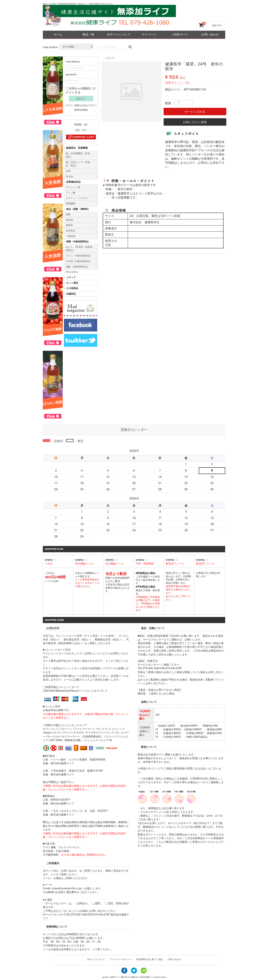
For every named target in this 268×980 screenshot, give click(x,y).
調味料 (69, 225)
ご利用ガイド (180, 34)
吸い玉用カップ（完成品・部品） (78, 164)
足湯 (68, 171)
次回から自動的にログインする (81, 90)
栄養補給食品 (73, 182)
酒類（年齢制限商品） (78, 241)
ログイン (81, 98)
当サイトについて (119, 34)
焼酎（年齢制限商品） (78, 266)
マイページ (149, 34)
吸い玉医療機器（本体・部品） (79, 155)
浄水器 (69, 176)
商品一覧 (88, 34)
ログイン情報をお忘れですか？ (81, 105)
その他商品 (72, 288)
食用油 (69, 220)
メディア (110, 58)
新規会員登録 (81, 110)
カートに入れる (195, 111)
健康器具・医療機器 (77, 148)
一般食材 (71, 236)
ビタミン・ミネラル (77, 198)
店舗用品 (71, 294)
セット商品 (72, 283)
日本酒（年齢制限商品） (79, 261)
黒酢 (68, 214)
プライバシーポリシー (121, 959)
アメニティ (72, 272)
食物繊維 (71, 203)
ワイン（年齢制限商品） (79, 256)
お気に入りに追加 (195, 122)
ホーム (58, 34)
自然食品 (71, 231)
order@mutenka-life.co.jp (67, 888)
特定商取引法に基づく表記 (150, 959)
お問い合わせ (210, 34)
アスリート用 (73, 187)
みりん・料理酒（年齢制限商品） (79, 249)
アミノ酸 (71, 193)
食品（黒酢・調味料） (78, 209)
